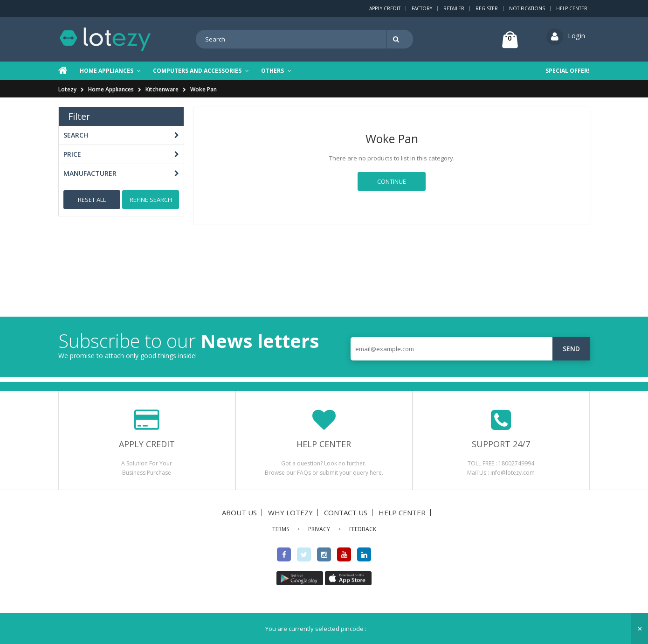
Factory (422, 8)
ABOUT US (239, 512)
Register (487, 8)
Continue (392, 181)
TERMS (281, 529)
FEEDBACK (363, 529)
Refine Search (151, 200)
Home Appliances (111, 89)
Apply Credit (385, 8)
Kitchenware (162, 89)
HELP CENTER (402, 512)
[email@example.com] (470, 349)
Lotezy (67, 89)
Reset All (92, 200)
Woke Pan (203, 89)
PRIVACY (319, 529)
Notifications (527, 8)
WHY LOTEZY (290, 512)
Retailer (454, 8)
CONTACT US (346, 512)
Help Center (572, 8)
